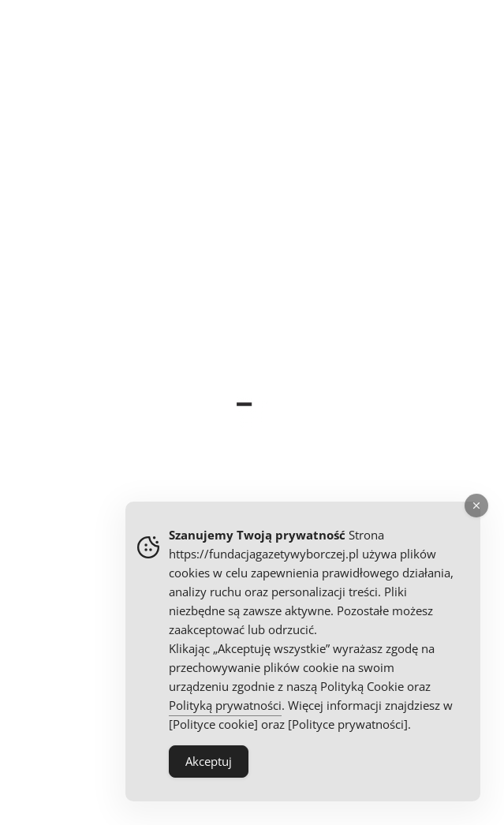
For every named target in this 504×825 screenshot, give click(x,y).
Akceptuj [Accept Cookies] (209, 761)
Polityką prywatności (225, 705)
